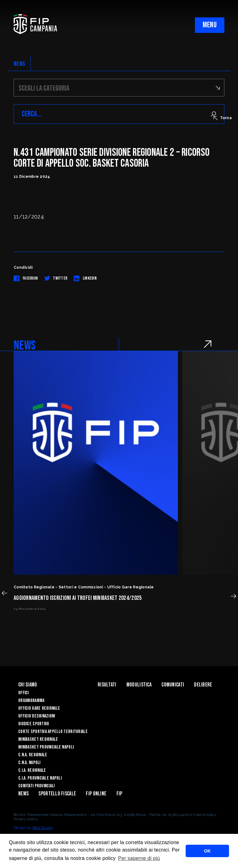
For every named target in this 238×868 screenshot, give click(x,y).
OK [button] (207, 851)
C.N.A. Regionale (33, 755)
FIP (119, 794)
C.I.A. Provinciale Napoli (40, 778)
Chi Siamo (28, 685)
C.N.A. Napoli (29, 763)
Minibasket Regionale (38, 739)
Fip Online (96, 794)
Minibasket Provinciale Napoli (46, 747)
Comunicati (173, 685)
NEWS (19, 64)
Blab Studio (43, 828)
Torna (223, 118)
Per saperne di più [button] (139, 858)
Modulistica (139, 685)
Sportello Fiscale (57, 794)
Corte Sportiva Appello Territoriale (53, 732)
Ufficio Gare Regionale (39, 708)
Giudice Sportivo (34, 724)
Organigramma (31, 701)
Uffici (24, 693)
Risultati (107, 685)
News (23, 794)
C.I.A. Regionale (32, 770)
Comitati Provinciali (37, 786)
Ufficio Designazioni (37, 716)
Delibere (203, 685)
